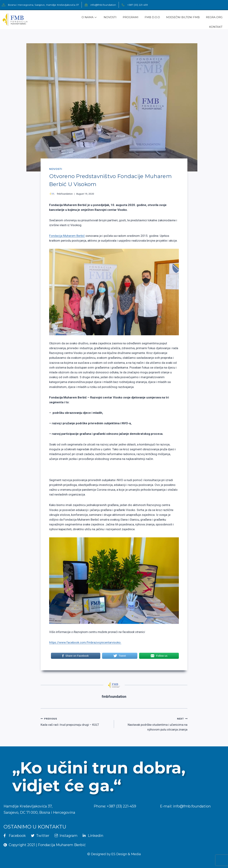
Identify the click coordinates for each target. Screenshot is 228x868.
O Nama (85, 18)
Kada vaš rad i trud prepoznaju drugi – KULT (76, 721)
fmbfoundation (65, 194)
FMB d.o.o (150, 18)
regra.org (214, 18)
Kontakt (215, 29)
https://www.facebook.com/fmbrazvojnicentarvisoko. (85, 642)
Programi (128, 18)
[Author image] (52, 194)
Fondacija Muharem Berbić (67, 236)
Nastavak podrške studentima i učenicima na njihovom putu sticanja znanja (152, 724)
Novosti (106, 18)
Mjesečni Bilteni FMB (182, 18)
